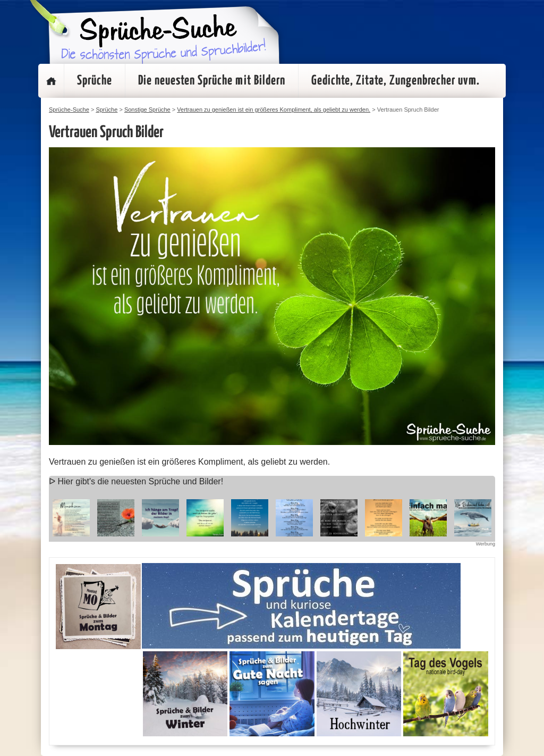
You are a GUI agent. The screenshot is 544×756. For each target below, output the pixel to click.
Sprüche (95, 81)
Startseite (51, 81)
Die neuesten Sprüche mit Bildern (212, 81)
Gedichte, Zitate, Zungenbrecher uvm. (396, 81)
